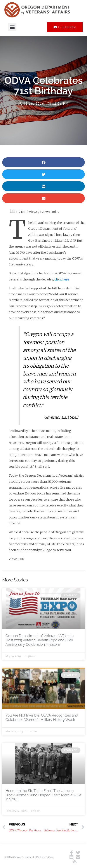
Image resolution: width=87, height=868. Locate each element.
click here (62, 279)
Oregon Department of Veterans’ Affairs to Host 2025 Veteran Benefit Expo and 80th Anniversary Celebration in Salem (40, 640)
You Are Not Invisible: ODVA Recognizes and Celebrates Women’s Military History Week (42, 717)
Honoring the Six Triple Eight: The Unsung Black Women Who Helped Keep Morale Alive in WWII (43, 795)
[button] (12, 27)
